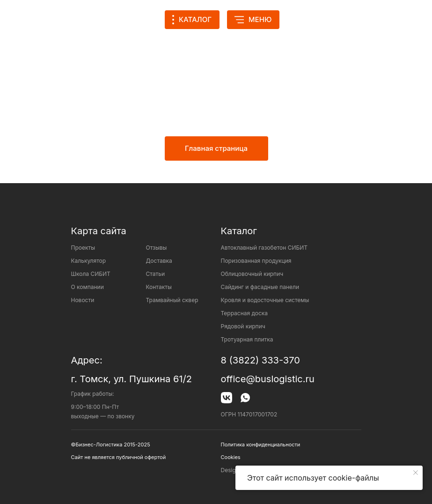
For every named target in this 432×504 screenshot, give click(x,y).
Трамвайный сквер (172, 300)
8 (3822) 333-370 (260, 360)
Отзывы (157, 248)
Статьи (156, 274)
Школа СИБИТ (91, 274)
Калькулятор (89, 261)
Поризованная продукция (256, 261)
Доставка (159, 261)
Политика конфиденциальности (261, 445)
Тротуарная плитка (247, 339)
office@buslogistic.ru (268, 379)
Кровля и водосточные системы (265, 300)
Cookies (231, 457)
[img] (304, 20)
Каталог (239, 231)
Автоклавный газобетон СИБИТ (264, 248)
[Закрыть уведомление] (416, 473)
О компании (88, 287)
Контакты (159, 287)
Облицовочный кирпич (252, 274)
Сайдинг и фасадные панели (260, 287)
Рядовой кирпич (243, 326)
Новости (83, 300)
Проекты (83, 248)
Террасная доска (245, 313)
